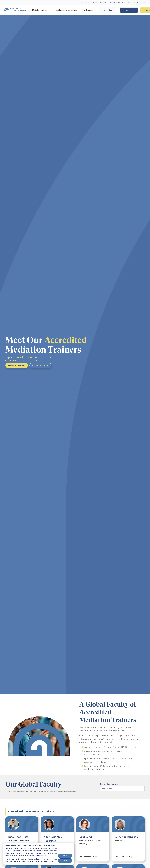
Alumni (137, 3)
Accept (65, 856)
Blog (124, 3)
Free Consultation (129, 10)
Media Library (115, 3)
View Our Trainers (17, 365)
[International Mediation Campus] (15, 10)
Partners (144, 3)
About (130, 3)
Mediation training (40, 10)
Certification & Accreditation (67, 10)
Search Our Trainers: (109, 784)
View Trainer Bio (87, 857)
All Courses (104, 3)
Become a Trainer (40, 365)
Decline (65, 861)
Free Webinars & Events (90, 3)
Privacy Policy (41, 856)
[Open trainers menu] (96, 10)
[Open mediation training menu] (50, 10)
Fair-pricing (107, 10)
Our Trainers (88, 10)
